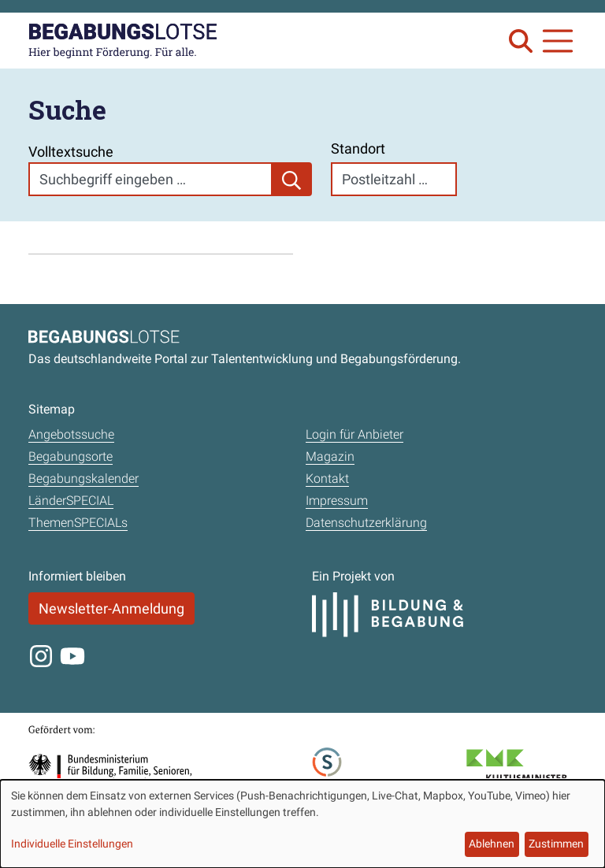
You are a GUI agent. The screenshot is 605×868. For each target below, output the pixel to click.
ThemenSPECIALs (78, 523)
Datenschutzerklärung (366, 523)
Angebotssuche (71, 434)
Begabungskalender (84, 479)
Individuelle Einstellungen (72, 844)
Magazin (330, 456)
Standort (358, 148)
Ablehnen (492, 844)
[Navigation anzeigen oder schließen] (558, 41)
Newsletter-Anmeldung (111, 608)
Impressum (337, 501)
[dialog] (302, 824)
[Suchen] (291, 179)
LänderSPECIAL (71, 501)
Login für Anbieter (354, 434)
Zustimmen (556, 844)
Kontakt (327, 479)
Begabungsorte (71, 456)
